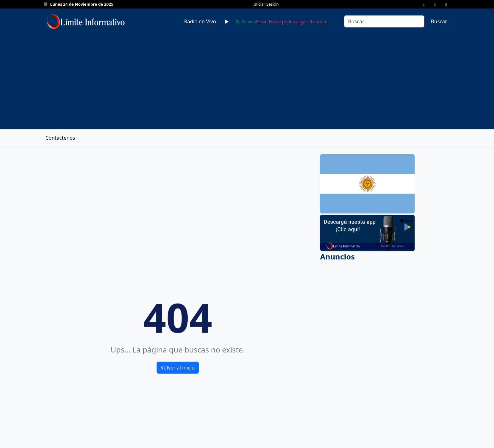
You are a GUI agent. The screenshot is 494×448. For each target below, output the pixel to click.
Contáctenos (60, 138)
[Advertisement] (247, 77)
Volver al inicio (178, 368)
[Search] (384, 21)
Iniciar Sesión (266, 4)
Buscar (439, 21)
